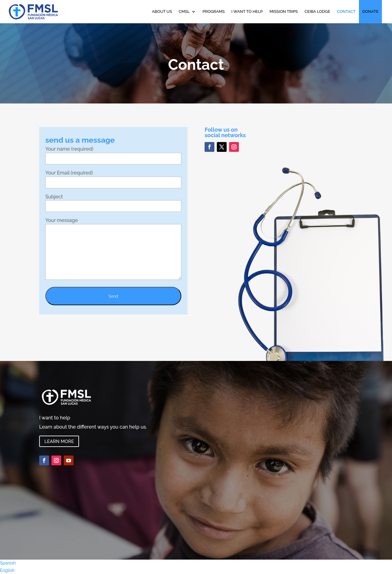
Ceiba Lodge (317, 11)
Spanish (8, 563)
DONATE (370, 11)
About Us (162, 11)
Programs (213, 11)
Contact (346, 11)
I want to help (247, 11)
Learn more (59, 441)
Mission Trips (284, 11)
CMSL (184, 11)
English (7, 570)
